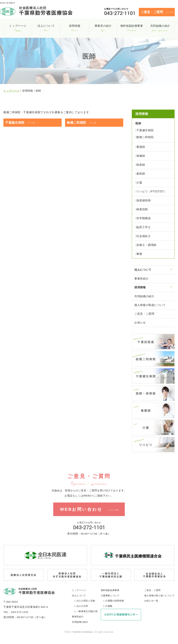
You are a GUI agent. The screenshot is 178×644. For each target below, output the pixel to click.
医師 (138, 123)
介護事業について (110, 596)
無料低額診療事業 (110, 591)
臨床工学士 (144, 227)
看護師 (141, 147)
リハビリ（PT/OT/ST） (152, 191)
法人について (79, 596)
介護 (139, 183)
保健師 (141, 156)
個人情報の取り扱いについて (159, 596)
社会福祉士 (144, 236)
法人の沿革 (82, 607)
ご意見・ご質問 (152, 12)
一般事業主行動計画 (87, 612)
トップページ (11, 91)
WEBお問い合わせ (81, 510)
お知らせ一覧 (151, 601)
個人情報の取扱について (150, 305)
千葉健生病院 (15, 123)
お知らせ (140, 323)
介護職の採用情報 (115, 601)
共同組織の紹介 (144, 296)
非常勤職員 (144, 218)
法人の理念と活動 (86, 601)
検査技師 (142, 209)
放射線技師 (144, 200)
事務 (139, 254)
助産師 (141, 165)
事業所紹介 (141, 279)
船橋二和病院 (77, 123)
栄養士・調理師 (146, 245)
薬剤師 (141, 174)
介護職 (109, 607)
